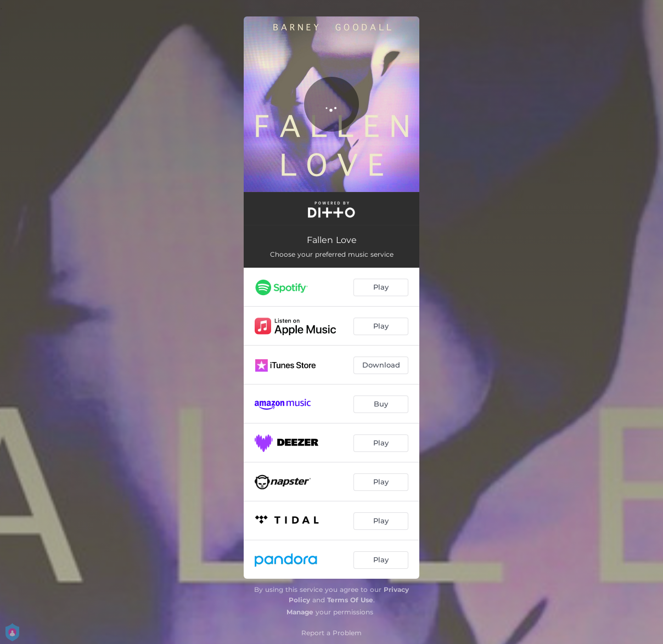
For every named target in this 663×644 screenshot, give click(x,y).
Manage (300, 612)
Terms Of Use (350, 600)
